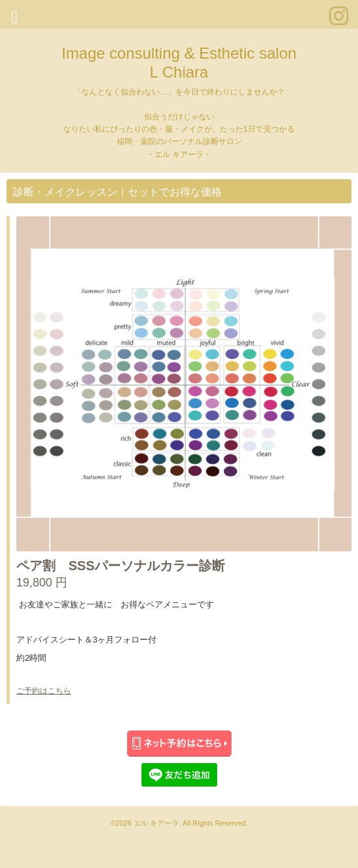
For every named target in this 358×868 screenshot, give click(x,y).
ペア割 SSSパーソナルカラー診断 (121, 566)
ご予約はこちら (44, 691)
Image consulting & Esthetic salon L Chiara (179, 63)
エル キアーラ (156, 823)
